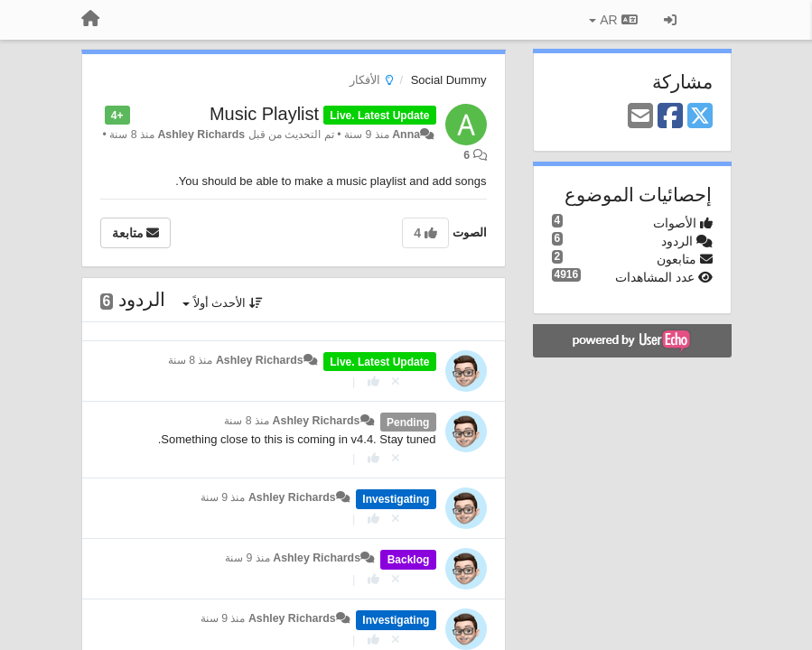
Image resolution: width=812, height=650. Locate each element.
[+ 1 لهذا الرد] (373, 381)
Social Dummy (449, 80)
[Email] (640, 117)
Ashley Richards (201, 135)
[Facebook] (670, 117)
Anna (406, 135)
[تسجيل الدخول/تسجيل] (670, 20)
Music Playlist (264, 114)
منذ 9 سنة (223, 497)
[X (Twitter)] (700, 117)
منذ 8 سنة (191, 360)
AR (613, 20)
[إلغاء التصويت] (396, 381)
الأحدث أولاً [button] (223, 303)
